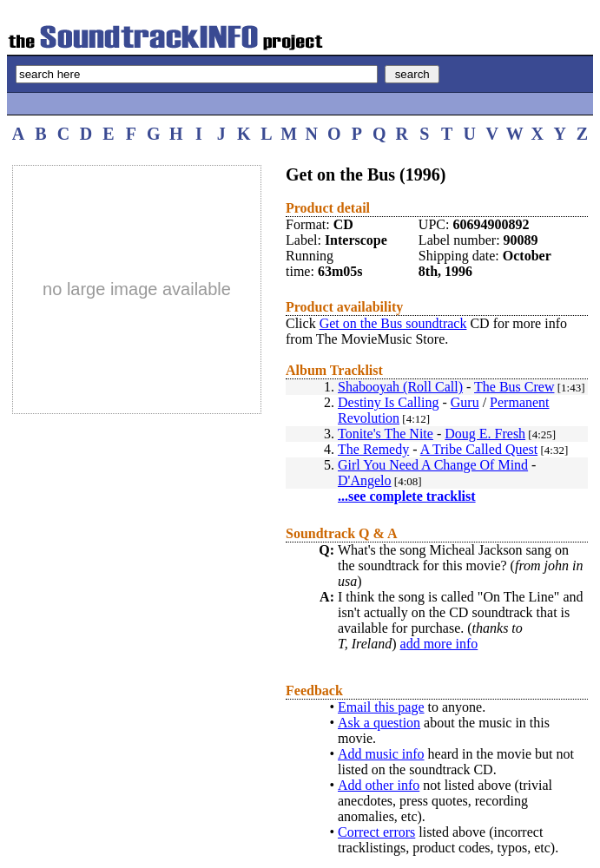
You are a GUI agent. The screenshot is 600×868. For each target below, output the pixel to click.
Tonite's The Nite (386, 434)
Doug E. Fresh (485, 434)
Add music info (381, 754)
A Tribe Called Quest (479, 449)
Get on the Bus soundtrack (393, 323)
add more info (439, 644)
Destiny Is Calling (388, 402)
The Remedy (373, 449)
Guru (465, 402)
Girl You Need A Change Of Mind (433, 465)
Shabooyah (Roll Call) (400, 387)
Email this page (381, 707)
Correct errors (376, 832)
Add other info (379, 785)
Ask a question (379, 723)
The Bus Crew (514, 387)
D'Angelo (365, 480)
